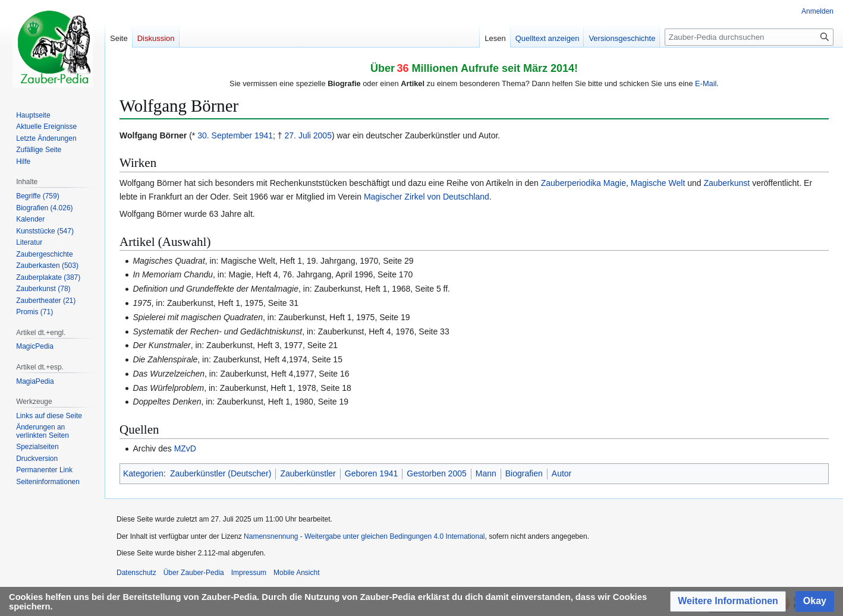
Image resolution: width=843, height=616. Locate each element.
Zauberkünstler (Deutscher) (221, 473)
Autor (562, 473)
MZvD (185, 448)
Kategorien (143, 473)
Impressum (249, 573)
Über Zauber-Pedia (194, 573)
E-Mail (706, 83)
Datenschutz (136, 573)
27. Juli (298, 135)
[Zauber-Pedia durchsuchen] (749, 37)
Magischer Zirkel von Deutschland (427, 197)
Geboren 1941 (372, 473)
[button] (728, 601)
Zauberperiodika (571, 183)
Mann (486, 473)
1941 (264, 135)
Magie (615, 183)
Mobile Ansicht (296, 573)
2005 (323, 135)
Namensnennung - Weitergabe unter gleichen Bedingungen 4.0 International (364, 536)
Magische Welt (658, 183)
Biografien (524, 473)
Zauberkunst (726, 183)
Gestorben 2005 (436, 473)
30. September (225, 135)
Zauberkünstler (308, 473)
